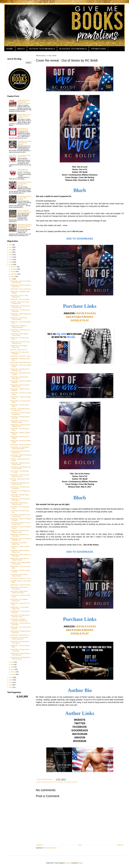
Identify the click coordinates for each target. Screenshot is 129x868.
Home (80, 845)
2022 (11, 255)
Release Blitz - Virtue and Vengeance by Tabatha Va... (21, 539)
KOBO (78, 317)
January (13, 674)
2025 (11, 247)
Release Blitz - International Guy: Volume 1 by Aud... (20, 531)
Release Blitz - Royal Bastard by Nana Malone (20, 378)
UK (83, 313)
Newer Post (40, 845)
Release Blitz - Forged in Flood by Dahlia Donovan (20, 464)
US (77, 313)
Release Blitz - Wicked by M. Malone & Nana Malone (21, 282)
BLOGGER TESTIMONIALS (73, 49)
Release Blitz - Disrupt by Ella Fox (20, 635)
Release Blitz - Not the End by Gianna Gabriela (19, 319)
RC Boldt (75, 782)
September (14, 274)
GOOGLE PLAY (80, 320)
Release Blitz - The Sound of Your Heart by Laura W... (20, 476)
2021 (11, 257)
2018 (11, 264)
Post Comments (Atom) (50, 848)
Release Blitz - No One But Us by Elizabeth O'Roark (20, 422)
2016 (11, 680)
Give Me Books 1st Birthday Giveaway (23, 129)
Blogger (80, 863)
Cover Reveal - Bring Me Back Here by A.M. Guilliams (21, 468)
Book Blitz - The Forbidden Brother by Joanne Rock (20, 410)
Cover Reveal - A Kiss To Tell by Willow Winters (19, 296)
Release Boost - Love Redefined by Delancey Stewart (20, 658)
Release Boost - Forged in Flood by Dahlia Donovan (20, 426)
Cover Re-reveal (45, 782)
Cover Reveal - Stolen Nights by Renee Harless (19, 335)
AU (94, 313)
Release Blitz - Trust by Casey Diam (21, 445)
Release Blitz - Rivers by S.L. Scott (20, 356)
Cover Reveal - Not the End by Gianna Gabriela (19, 575)
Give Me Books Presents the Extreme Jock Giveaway (24, 143)
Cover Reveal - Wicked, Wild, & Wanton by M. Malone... (19, 592)
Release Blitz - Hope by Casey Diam (21, 289)
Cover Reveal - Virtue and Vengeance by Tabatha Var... (19, 620)
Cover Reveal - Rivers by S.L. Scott (20, 578)
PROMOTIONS (98, 49)
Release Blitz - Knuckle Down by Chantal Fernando (20, 559)
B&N (69, 317)
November (14, 269)
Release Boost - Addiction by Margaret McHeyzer (19, 327)
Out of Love (52, 782)
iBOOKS (88, 317)
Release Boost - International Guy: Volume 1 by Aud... (20, 484)
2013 (11, 687)
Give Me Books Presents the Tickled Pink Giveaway (24, 184)
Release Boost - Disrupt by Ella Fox (20, 585)
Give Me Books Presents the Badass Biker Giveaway (24, 198)
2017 (11, 677)
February (13, 672)
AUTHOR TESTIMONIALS (42, 49)
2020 (11, 260)
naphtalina (68, 863)
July (12, 279)
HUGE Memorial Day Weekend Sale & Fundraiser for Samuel (24, 102)
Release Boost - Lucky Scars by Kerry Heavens (19, 588)
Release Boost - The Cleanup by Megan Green (20, 608)
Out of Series (59, 782)
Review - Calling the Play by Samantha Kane (24, 211)
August (13, 276)
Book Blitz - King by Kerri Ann (19, 350)
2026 (11, 245)
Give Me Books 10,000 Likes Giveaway (24, 156)
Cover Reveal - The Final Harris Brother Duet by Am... (19, 638)
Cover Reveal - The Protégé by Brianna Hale (19, 600)
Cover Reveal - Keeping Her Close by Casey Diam (20, 515)
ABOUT (21, 49)
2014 (11, 685)
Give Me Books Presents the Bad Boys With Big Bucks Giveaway (24, 226)
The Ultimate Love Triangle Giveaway (23, 170)
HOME (10, 49)
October (13, 272)
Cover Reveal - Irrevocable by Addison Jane (19, 543)
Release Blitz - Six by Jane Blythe (20, 299)
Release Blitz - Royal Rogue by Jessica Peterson (19, 504)
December (14, 267)
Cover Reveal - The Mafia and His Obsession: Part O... (20, 616)
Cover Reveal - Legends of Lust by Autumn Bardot (20, 523)
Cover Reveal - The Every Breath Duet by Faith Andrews (20, 448)
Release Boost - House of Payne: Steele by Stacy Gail (24, 116)
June (12, 662)
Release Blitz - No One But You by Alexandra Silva (20, 343)
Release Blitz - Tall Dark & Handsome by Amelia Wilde (21, 456)
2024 (11, 250)
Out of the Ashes (67, 782)
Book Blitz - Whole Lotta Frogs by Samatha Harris (20, 303)
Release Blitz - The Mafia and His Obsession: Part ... (20, 370)
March (13, 669)
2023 (11, 252)
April (12, 667)
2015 (11, 682)
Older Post (120, 845)
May (12, 665)
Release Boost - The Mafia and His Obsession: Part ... (20, 307)
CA (88, 313)
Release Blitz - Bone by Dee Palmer (21, 363)
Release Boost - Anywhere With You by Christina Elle (21, 654)
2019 (11, 262)
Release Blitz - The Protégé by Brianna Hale (19, 346)
